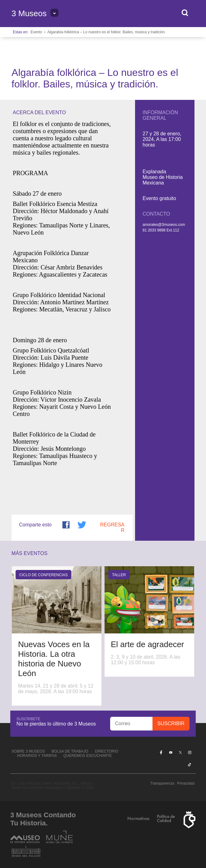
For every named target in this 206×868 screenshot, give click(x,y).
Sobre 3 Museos (28, 751)
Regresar (112, 527)
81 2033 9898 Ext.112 (161, 230)
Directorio (107, 751)
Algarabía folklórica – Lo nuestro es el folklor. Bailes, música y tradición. (107, 32)
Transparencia (162, 783)
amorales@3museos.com (164, 225)
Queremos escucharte (88, 756)
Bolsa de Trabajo (70, 751)
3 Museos (29, 13)
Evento (36, 32)
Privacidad (186, 783)
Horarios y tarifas (37, 756)
